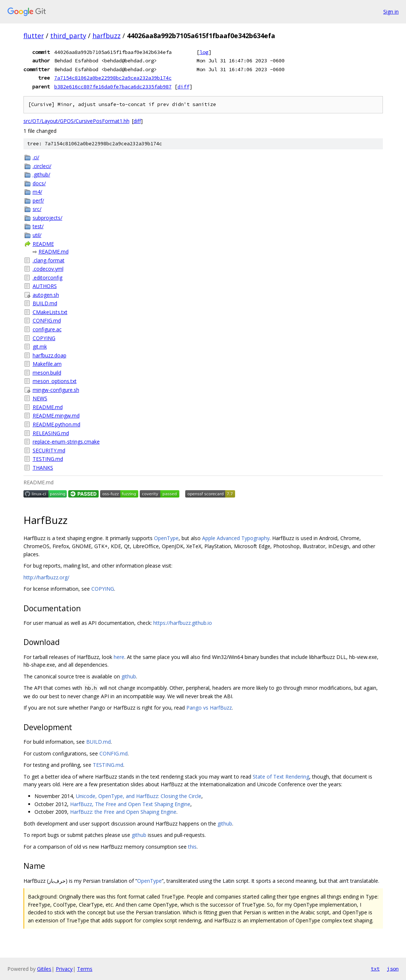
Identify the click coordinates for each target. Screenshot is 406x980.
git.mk (40, 347)
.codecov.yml (48, 269)
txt (375, 969)
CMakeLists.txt (50, 312)
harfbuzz (107, 36)
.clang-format (49, 260)
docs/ (39, 183)
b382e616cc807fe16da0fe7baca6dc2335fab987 (113, 87)
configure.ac (47, 329)
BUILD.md (45, 303)
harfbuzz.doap (50, 355)
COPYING (44, 338)
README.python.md (56, 424)
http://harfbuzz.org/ (46, 577)
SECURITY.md (49, 450)
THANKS (43, 468)
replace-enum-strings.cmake (66, 442)
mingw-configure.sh (56, 390)
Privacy (64, 969)
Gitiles (44, 969)
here (119, 657)
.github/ (41, 174)
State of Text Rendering (281, 777)
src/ (37, 209)
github (129, 676)
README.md (54, 252)
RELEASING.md (51, 433)
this (192, 847)
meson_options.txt (55, 381)
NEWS (40, 398)
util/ (37, 235)
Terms (85, 969)
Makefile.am (47, 364)
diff (183, 87)
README (43, 244)
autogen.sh (46, 295)
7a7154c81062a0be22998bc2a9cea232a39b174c (113, 78)
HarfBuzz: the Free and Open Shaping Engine (123, 812)
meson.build (47, 373)
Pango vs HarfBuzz (209, 708)
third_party (68, 36)
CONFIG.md (47, 320)
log (204, 52)
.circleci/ (42, 166)
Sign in (391, 12)
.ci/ (36, 157)
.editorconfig (47, 278)
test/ (38, 226)
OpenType (166, 538)
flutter (34, 36)
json (393, 969)
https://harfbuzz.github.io (183, 623)
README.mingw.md (56, 416)
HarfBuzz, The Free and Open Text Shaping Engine (130, 804)
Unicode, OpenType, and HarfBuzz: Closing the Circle (139, 796)
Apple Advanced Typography (236, 538)
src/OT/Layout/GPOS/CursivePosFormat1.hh (76, 121)
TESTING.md (48, 459)
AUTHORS (45, 286)
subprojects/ (47, 218)
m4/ (37, 192)
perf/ (38, 201)
